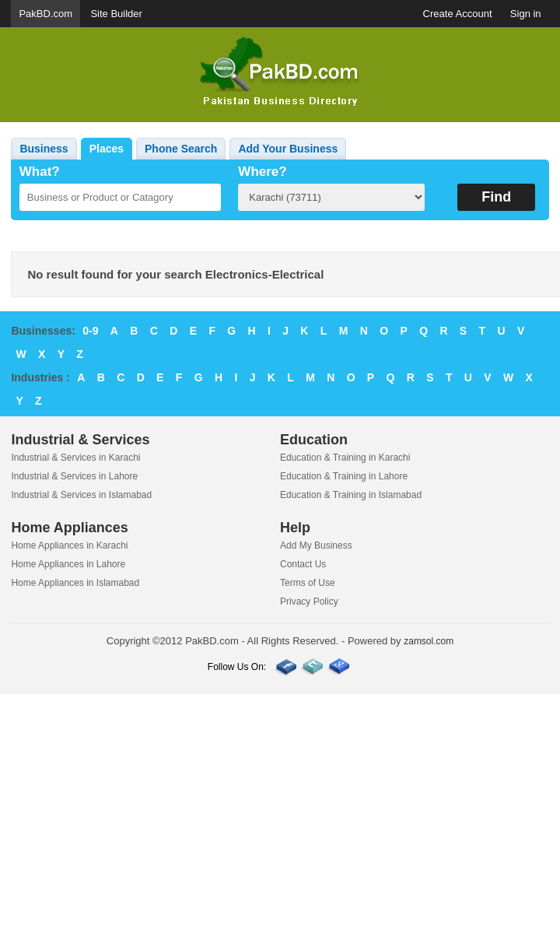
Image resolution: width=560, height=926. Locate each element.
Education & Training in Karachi (345, 458)
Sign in (526, 14)
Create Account (458, 14)
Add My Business (316, 545)
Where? (262, 172)
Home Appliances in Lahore (68, 564)
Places (107, 149)
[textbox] (120, 197)
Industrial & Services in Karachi (75, 458)
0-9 (90, 331)
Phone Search (181, 149)
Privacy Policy (309, 602)
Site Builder (116, 14)
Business (44, 149)
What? (40, 172)
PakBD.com (45, 14)
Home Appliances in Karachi (69, 545)
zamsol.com (429, 641)
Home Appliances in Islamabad (75, 583)
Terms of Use (308, 583)
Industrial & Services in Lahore (74, 476)
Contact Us (303, 564)
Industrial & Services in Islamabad (81, 495)
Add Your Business (288, 149)
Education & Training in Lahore (344, 476)
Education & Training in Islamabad (351, 495)
